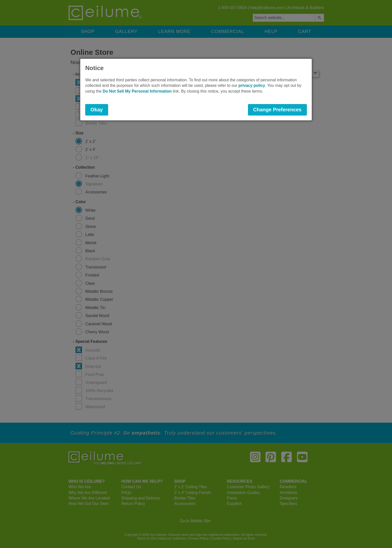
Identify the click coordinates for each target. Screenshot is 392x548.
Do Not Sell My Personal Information (137, 91)
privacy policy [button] (252, 85)
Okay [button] (97, 110)
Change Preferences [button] (277, 110)
